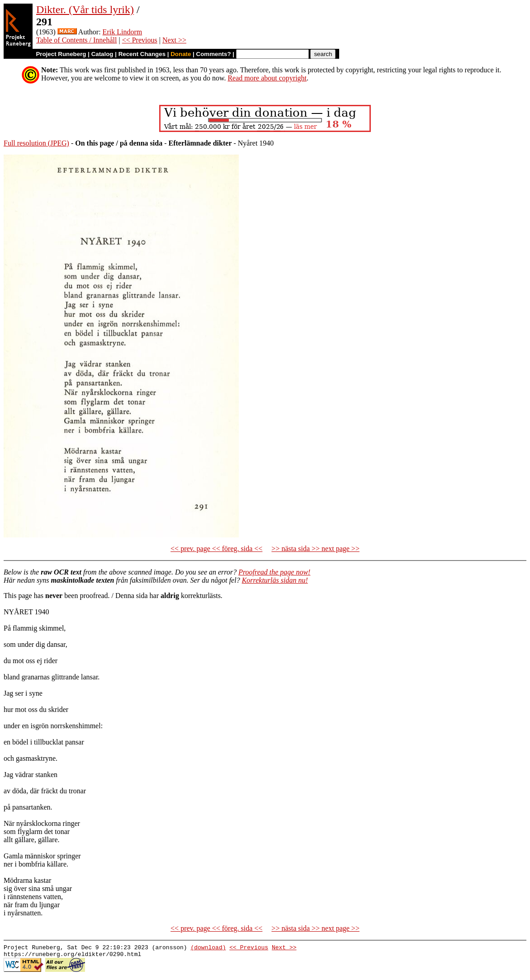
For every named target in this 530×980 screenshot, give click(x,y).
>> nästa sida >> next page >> (315, 549)
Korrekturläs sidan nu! (275, 580)
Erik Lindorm (123, 32)
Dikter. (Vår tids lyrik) (85, 9)
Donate (181, 54)
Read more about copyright (267, 78)
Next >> (174, 40)
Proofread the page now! (274, 572)
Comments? (214, 54)
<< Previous (140, 40)
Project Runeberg (61, 54)
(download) (208, 948)
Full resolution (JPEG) (36, 143)
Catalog (102, 54)
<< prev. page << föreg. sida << (216, 549)
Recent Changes (142, 54)
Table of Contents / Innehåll (76, 40)
